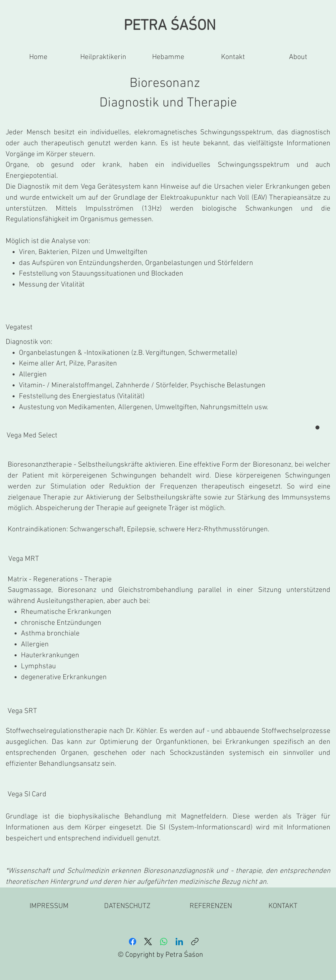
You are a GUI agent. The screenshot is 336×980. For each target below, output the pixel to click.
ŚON (202, 26)
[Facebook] (133, 942)
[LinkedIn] (179, 942)
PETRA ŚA (154, 26)
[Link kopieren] (195, 942)
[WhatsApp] (164, 942)
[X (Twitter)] (148, 942)
